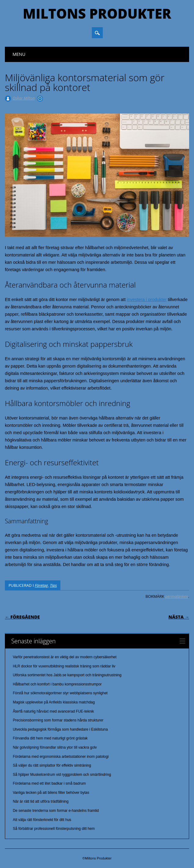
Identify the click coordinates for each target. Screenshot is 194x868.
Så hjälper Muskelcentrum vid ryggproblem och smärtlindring (62, 775)
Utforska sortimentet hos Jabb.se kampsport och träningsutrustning (67, 675)
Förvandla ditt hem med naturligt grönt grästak (50, 738)
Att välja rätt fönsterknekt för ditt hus (42, 820)
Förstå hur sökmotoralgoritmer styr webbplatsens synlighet (60, 693)
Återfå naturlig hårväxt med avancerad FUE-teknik (53, 711)
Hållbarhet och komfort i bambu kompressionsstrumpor (57, 684)
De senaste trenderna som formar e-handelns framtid (56, 811)
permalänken (177, 596)
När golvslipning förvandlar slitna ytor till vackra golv (55, 747)
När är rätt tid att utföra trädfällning (41, 801)
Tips (54, 585)
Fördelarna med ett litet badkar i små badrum (49, 783)
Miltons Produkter (97, 13)
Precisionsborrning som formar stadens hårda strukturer (58, 720)
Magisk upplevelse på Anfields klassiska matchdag (54, 702)
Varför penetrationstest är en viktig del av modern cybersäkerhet (65, 657)
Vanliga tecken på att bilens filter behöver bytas (51, 793)
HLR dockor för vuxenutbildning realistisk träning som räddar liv (64, 666)
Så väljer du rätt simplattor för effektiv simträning (52, 765)
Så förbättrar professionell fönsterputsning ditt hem (54, 829)
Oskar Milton (24, 98)
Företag (41, 585)
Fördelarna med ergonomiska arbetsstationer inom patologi (61, 757)
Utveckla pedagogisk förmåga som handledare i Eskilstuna (60, 729)
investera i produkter (147, 300)
